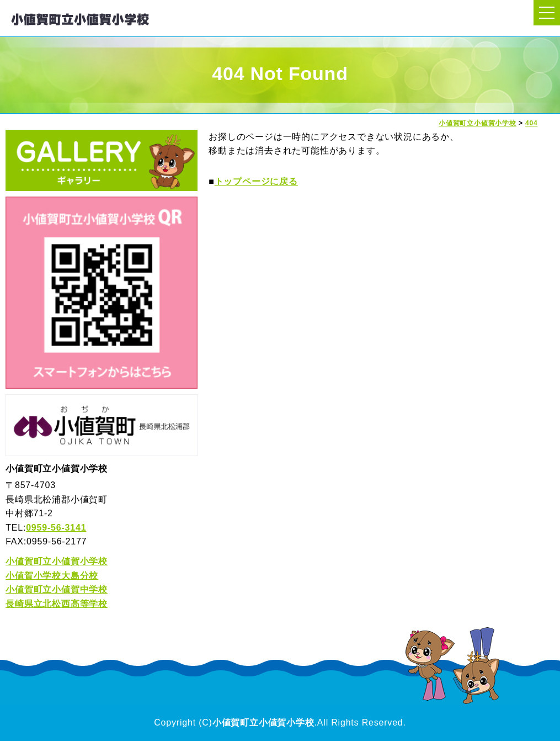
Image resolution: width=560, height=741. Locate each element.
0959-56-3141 (56, 528)
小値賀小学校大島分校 (52, 576)
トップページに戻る (256, 181)
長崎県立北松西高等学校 (57, 604)
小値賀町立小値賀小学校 (57, 561)
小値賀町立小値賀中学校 (57, 589)
